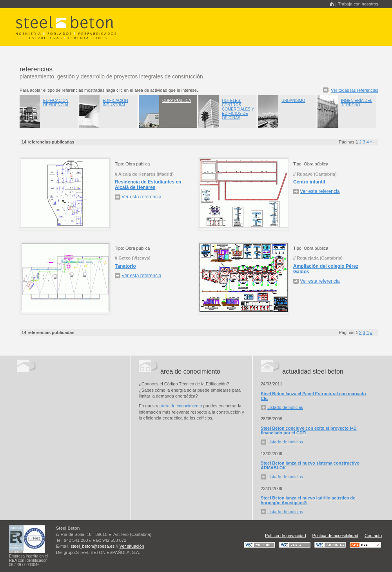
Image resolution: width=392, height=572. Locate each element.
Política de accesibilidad (335, 536)
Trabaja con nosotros (358, 4)
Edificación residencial (56, 103)
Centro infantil (309, 182)
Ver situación (132, 546)
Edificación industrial (115, 103)
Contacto (373, 536)
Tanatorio (125, 266)
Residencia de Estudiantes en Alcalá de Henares (148, 185)
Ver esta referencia (142, 197)
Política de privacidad (286, 536)
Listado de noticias (285, 407)
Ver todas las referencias (355, 90)
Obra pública (177, 101)
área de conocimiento (181, 406)
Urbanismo (293, 101)
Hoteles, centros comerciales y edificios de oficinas (238, 109)
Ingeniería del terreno (357, 103)
